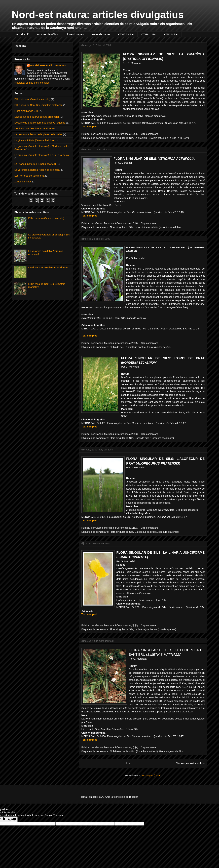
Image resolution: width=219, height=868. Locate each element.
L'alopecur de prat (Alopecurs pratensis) (157, 532)
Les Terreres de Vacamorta (29, 176)
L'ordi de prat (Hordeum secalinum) (154, 438)
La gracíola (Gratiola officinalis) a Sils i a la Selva (162, 138)
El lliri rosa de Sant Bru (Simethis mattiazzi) (134, 751)
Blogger (134, 797)
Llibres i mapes (75, 34)
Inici (129, 763)
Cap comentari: (150, 134)
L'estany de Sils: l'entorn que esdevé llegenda (40, 123)
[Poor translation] (12, 819)
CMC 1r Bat (171, 34)
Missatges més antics (190, 763)
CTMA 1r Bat (149, 34)
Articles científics (47, 34)
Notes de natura (101, 34)
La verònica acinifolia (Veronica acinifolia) (158, 227)
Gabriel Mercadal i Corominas (48, 65)
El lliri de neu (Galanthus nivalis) (128, 347)
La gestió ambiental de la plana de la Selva (38, 134)
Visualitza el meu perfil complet (32, 83)
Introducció (23, 34)
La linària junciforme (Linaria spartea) (155, 629)
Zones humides (23, 182)
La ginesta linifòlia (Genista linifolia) (34, 140)
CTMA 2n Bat (126, 34)
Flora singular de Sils (121, 138)
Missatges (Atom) (152, 775)
